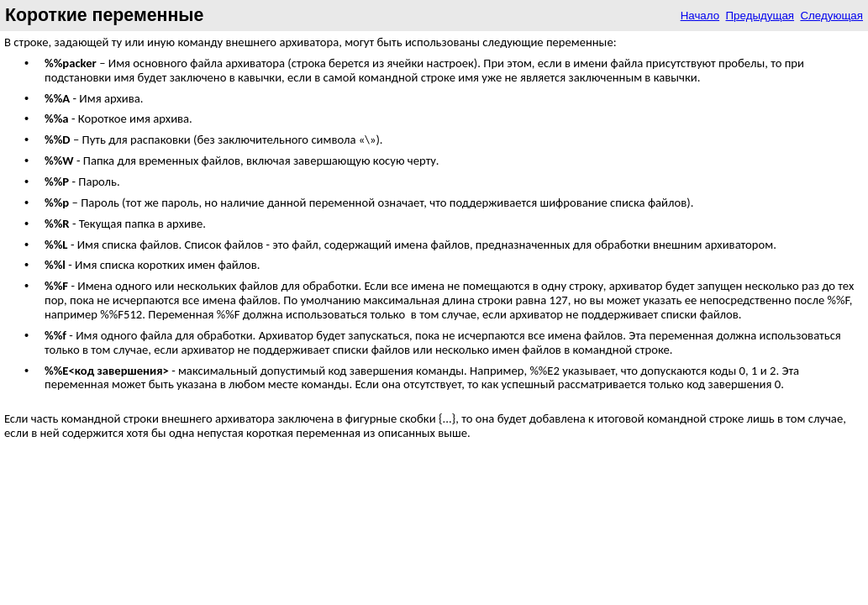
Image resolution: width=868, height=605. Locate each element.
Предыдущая (760, 16)
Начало (700, 16)
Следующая (831, 16)
